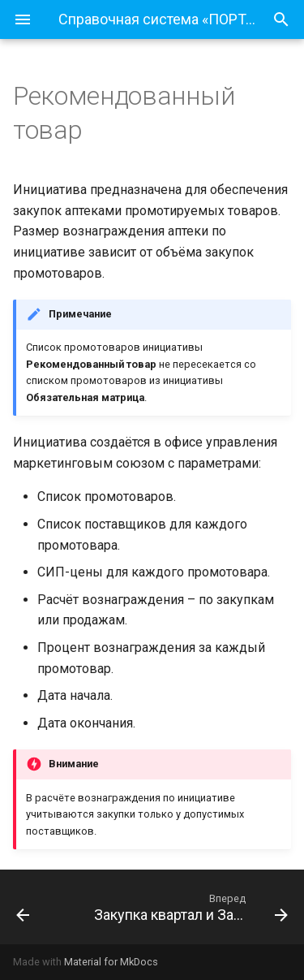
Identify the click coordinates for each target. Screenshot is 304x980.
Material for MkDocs (111, 962)
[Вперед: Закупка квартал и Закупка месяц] (189, 907)
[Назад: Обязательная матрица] (41, 907)
